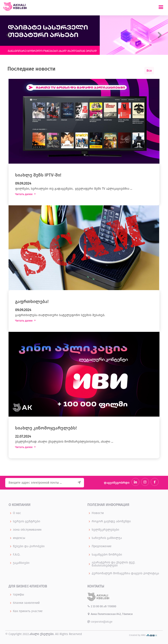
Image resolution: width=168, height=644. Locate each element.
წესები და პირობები (29, 546)
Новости (98, 513)
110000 (112, 606)
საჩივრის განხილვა (107, 538)
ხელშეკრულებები (105, 530)
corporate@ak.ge (100, 622)
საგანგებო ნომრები (107, 555)
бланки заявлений (26, 603)
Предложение (102, 546)
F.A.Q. (17, 555)
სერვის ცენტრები (27, 521)
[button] (8, 35)
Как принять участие (28, 611)
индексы (19, 538)
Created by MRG (143, 635)
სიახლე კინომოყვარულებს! (46, 428)
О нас (17, 513)
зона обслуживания (27, 530)
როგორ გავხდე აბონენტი (111, 521)
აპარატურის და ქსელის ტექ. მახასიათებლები (113, 564)
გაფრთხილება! (32, 301)
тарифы (18, 595)
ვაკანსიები (21, 563)
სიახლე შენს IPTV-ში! (38, 175)
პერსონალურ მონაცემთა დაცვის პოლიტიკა (125, 573)
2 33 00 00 (95, 606)
